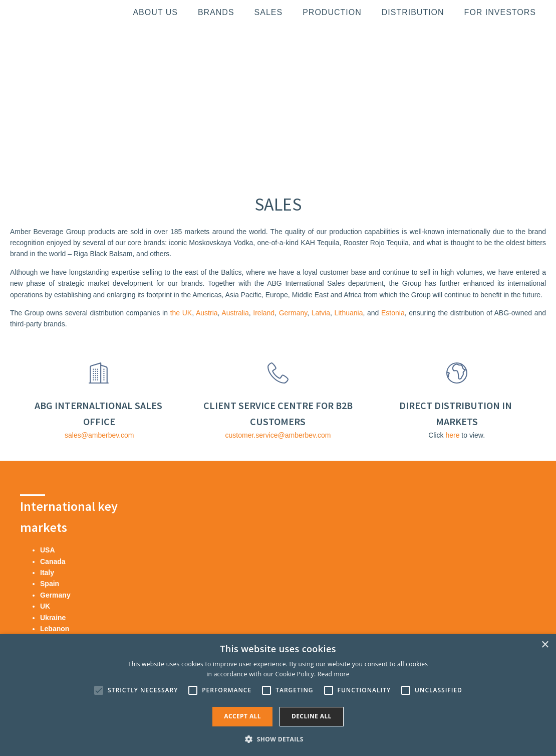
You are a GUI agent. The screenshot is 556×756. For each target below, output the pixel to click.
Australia (235, 313)
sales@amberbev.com (99, 435)
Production (332, 12)
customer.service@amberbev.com (278, 435)
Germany (293, 313)
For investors (500, 12)
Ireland (264, 313)
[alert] (278, 695)
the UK (181, 313)
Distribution (413, 12)
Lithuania (349, 313)
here (452, 435)
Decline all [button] (312, 716)
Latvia (321, 313)
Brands (216, 12)
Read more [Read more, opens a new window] (334, 674)
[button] (278, 739)
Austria (207, 313)
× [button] (545, 645)
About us (155, 12)
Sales (269, 12)
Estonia (393, 313)
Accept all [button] (242, 716)
